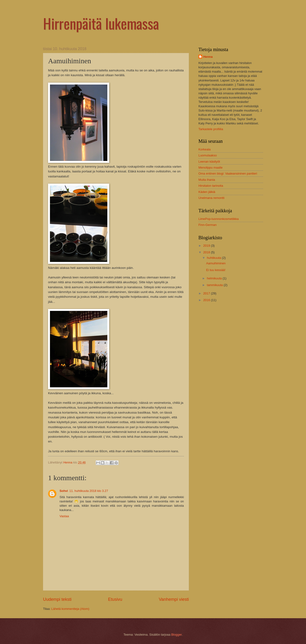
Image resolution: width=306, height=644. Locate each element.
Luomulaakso (208, 155)
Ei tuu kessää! (216, 270)
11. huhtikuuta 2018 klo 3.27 (89, 491)
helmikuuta (215, 278)
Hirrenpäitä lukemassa (101, 23)
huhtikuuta (214, 258)
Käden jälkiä (207, 192)
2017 (207, 293)
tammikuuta (215, 285)
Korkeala (205, 149)
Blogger (176, 635)
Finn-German (208, 225)
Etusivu (115, 599)
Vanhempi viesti (174, 599)
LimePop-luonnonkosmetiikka (219, 219)
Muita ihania (207, 180)
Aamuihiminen (216, 263)
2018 (207, 252)
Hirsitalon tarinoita (211, 186)
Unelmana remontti (211, 198)
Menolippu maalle (210, 168)
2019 (207, 246)
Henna (208, 57)
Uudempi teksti (57, 599)
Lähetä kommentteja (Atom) (70, 609)
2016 (207, 300)
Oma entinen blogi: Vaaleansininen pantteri (228, 173)
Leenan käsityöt (209, 162)
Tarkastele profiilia (211, 129)
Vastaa (64, 516)
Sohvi (64, 491)
